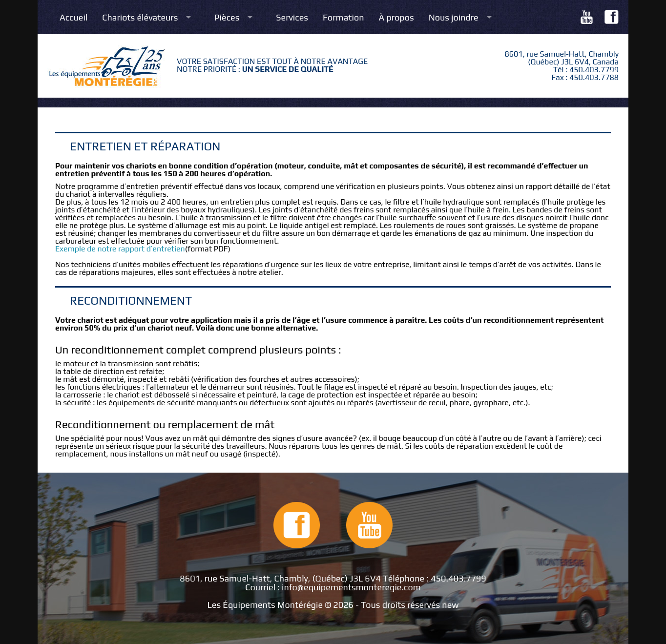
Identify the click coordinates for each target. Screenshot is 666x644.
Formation (343, 18)
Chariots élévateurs (140, 18)
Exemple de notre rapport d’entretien (120, 249)
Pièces (227, 18)
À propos (396, 18)
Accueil (73, 18)
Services (292, 18)
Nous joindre (454, 18)
